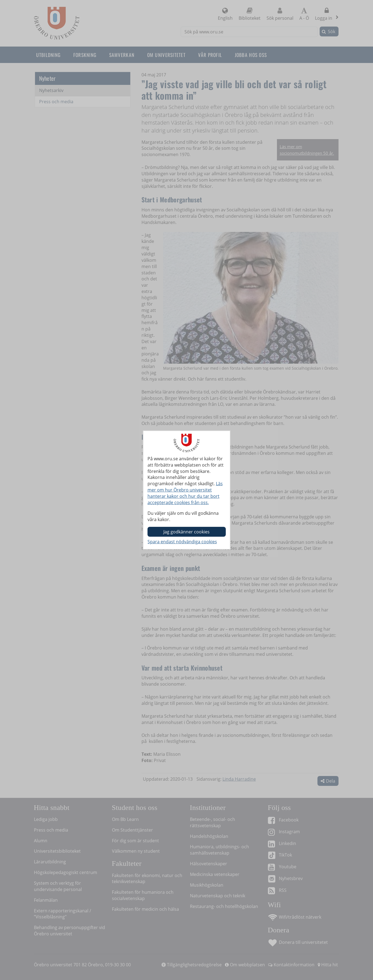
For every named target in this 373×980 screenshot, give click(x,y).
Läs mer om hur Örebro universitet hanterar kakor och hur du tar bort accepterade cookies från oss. (185, 493)
